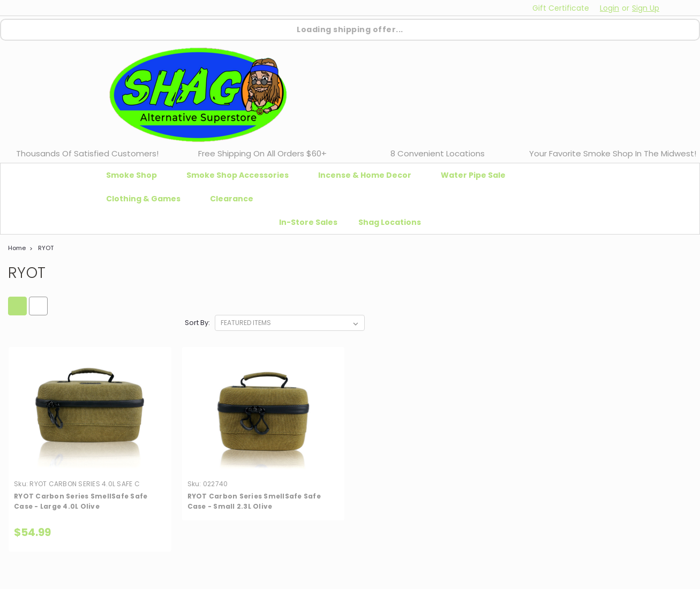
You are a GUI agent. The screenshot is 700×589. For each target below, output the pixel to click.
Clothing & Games (148, 199)
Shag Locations (390, 222)
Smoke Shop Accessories (242, 175)
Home (17, 248)
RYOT (46, 248)
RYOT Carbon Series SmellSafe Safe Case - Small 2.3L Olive (254, 501)
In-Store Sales (308, 222)
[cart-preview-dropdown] (678, 8)
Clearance (232, 199)
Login (609, 8)
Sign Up (646, 8)
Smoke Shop (136, 175)
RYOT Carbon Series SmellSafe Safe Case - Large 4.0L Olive (81, 501)
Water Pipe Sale (477, 175)
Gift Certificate (561, 8)
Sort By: (197, 323)
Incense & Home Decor (369, 175)
